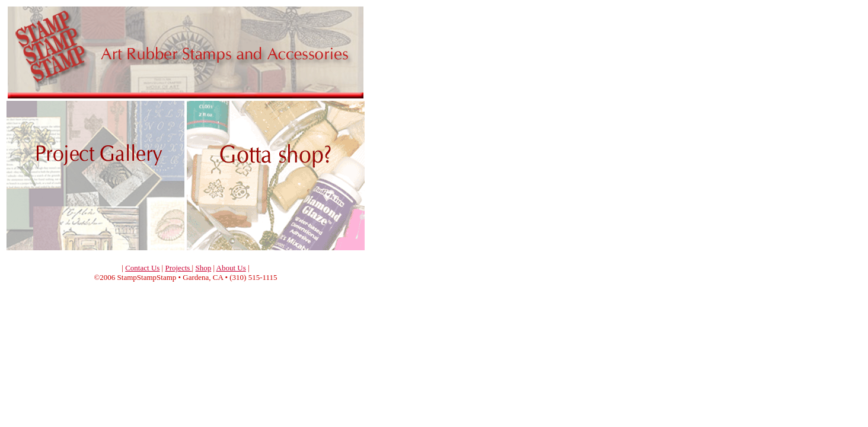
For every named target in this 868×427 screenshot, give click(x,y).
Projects (178, 268)
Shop (203, 268)
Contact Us (142, 268)
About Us (231, 268)
